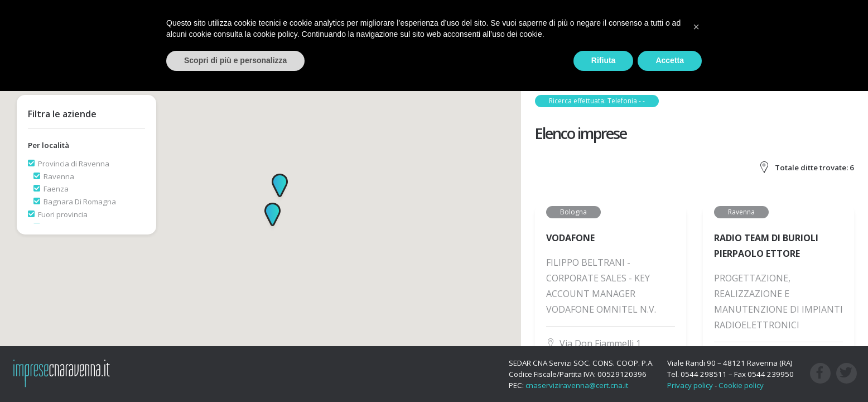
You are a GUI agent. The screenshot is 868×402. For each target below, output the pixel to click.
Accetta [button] (670, 60)
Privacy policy (690, 385)
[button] (280, 188)
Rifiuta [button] (604, 60)
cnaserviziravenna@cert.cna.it (577, 385)
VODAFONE (570, 238)
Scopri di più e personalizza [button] (235, 60)
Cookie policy (741, 385)
